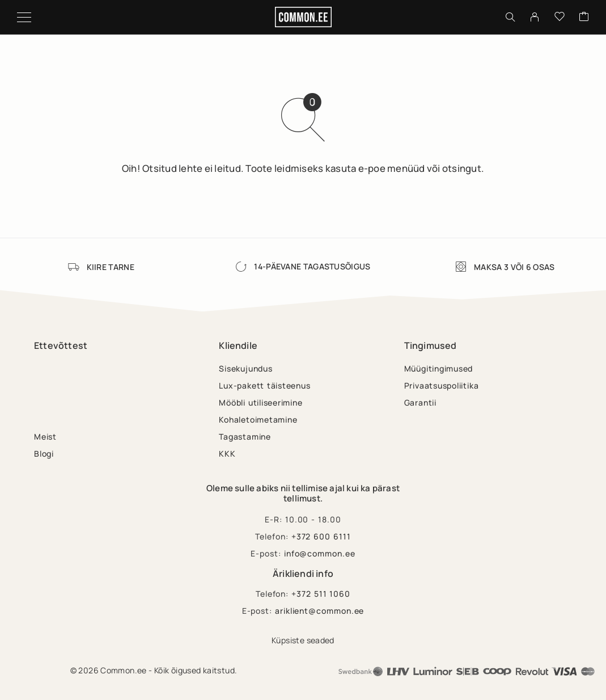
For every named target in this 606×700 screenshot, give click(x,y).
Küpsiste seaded (303, 640)
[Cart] (584, 17)
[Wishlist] (560, 17)
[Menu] (24, 17)
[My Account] (535, 17)
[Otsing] (510, 17)
